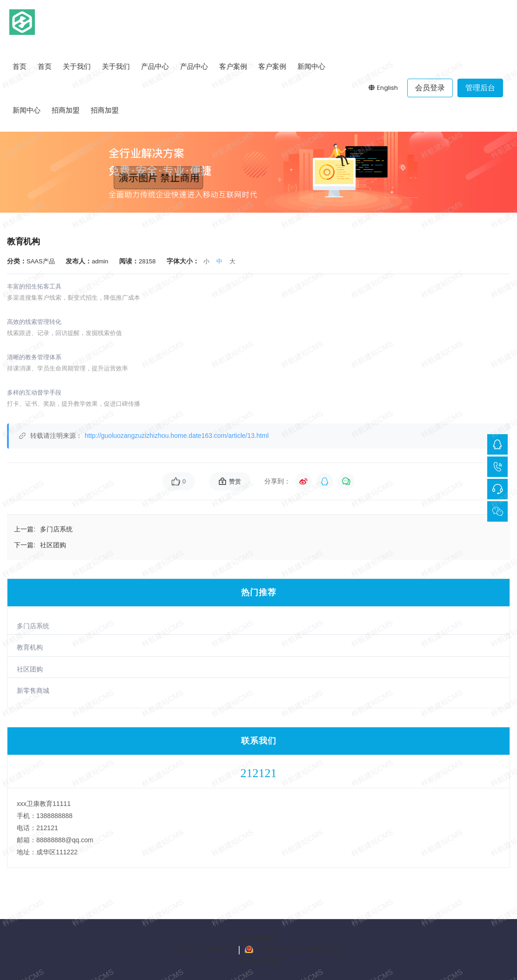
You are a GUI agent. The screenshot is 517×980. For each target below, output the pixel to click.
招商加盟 (66, 110)
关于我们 (77, 66)
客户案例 (233, 66)
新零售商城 (33, 691)
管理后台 (480, 88)
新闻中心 (311, 66)
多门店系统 (33, 626)
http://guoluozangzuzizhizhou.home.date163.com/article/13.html (177, 436)
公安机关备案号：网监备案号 (298, 949)
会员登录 (430, 88)
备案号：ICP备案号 (205, 949)
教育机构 (30, 647)
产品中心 (155, 66)
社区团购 (30, 669)
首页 (20, 66)
